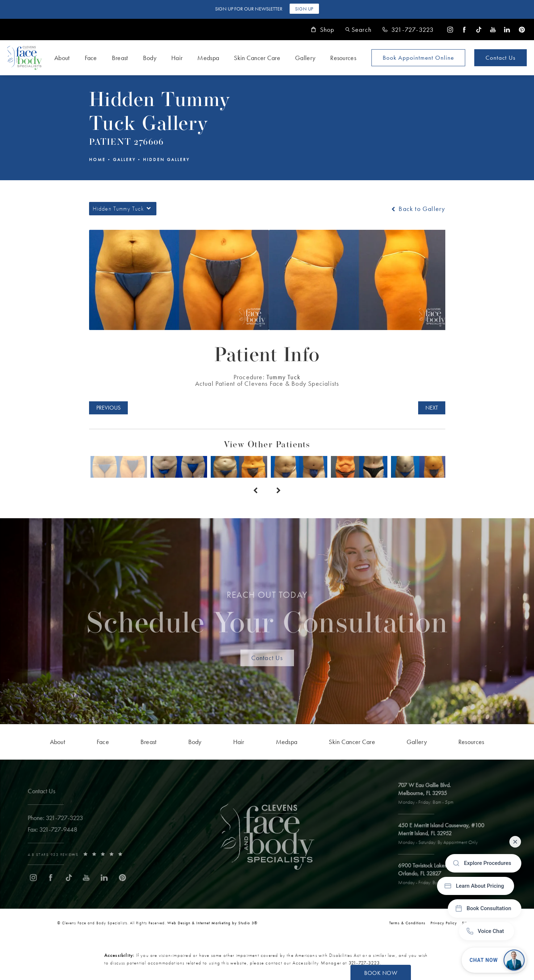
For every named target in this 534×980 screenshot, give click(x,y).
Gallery (124, 160)
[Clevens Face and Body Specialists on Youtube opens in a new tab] (493, 29)
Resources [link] (343, 58)
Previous (108, 408)
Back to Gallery (418, 209)
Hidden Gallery (166, 160)
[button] (358, 29)
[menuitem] (450, 29)
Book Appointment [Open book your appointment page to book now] (418, 58)
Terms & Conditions (407, 923)
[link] (408, 30)
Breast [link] (120, 58)
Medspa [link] (208, 58)
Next (432, 408)
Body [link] (150, 58)
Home (97, 160)
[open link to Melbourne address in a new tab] (430, 794)
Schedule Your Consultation (267, 618)
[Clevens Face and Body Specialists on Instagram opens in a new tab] (450, 29)
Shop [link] (323, 30)
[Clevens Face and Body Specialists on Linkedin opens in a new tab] (507, 29)
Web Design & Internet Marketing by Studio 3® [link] (212, 923)
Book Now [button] (381, 973)
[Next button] (279, 491)
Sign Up (304, 9)
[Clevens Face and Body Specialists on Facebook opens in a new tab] (464, 29)
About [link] (62, 58)
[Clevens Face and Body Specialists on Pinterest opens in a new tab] (522, 29)
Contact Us (501, 58)
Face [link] (91, 58)
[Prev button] (256, 491)
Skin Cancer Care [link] (257, 58)
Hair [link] (177, 58)
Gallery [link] (305, 58)
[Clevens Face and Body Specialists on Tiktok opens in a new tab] (479, 29)
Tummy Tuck (283, 377)
